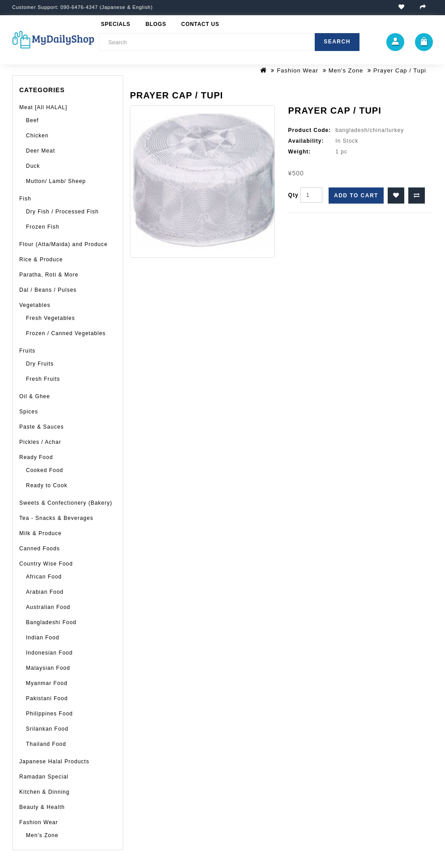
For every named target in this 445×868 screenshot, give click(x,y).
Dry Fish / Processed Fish (62, 212)
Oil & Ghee (35, 396)
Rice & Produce (41, 260)
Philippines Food (49, 714)
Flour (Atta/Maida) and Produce (63, 244)
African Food (44, 577)
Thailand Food (46, 744)
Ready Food (36, 457)
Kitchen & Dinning (44, 792)
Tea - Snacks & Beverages (56, 518)
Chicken (37, 136)
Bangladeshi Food (51, 622)
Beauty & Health (42, 807)
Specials (116, 24)
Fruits (27, 351)
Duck (33, 166)
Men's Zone (346, 70)
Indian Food (43, 638)
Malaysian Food (48, 668)
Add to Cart (356, 196)
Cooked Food (45, 470)
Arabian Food (45, 592)
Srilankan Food (47, 729)
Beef (32, 120)
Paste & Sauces (41, 427)
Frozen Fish (43, 227)
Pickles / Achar (40, 442)
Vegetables (35, 305)
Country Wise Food (46, 564)
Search (337, 42)
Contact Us (200, 24)
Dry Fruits (40, 364)
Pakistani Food (47, 698)
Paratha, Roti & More (49, 275)
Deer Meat (41, 151)
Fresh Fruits (43, 379)
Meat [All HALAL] (43, 107)
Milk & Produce (41, 533)
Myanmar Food (47, 683)
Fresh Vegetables (50, 318)
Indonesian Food (49, 653)
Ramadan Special (44, 777)
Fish (25, 199)
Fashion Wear (297, 70)
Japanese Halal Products (54, 762)
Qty (293, 195)
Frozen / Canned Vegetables (66, 333)
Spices (29, 412)
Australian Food (48, 607)
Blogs (156, 24)
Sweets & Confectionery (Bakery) (66, 503)
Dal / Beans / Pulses (48, 290)
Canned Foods (40, 549)
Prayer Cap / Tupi (400, 70)
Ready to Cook (47, 485)
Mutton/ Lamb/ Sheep (56, 181)
